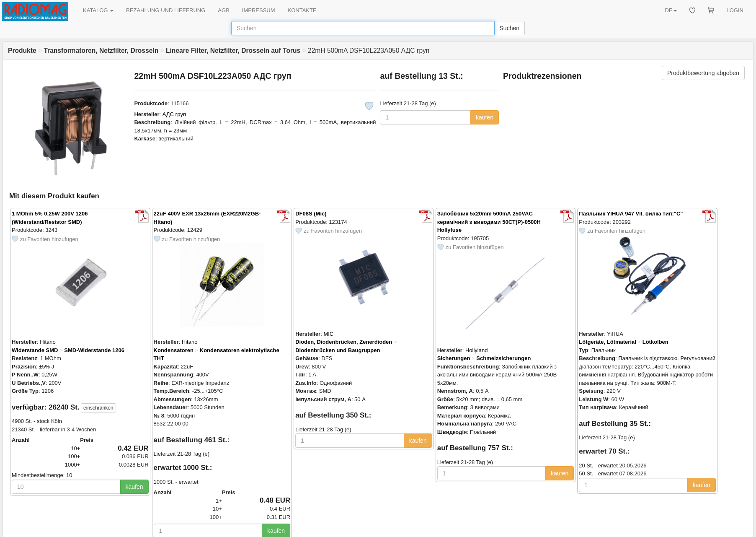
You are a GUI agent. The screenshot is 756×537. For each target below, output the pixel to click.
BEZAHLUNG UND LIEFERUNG (166, 10)
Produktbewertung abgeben (703, 73)
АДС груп (174, 114)
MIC (328, 334)
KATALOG (98, 10)
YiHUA (615, 334)
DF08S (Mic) (311, 214)
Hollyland (476, 350)
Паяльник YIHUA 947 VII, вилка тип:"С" (631, 214)
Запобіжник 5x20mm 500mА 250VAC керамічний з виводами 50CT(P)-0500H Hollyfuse (489, 222)
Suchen (510, 28)
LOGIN (735, 10)
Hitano (48, 342)
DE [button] (671, 10)
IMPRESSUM (259, 10)
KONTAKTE (302, 10)
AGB (223, 10)
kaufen (485, 117)
